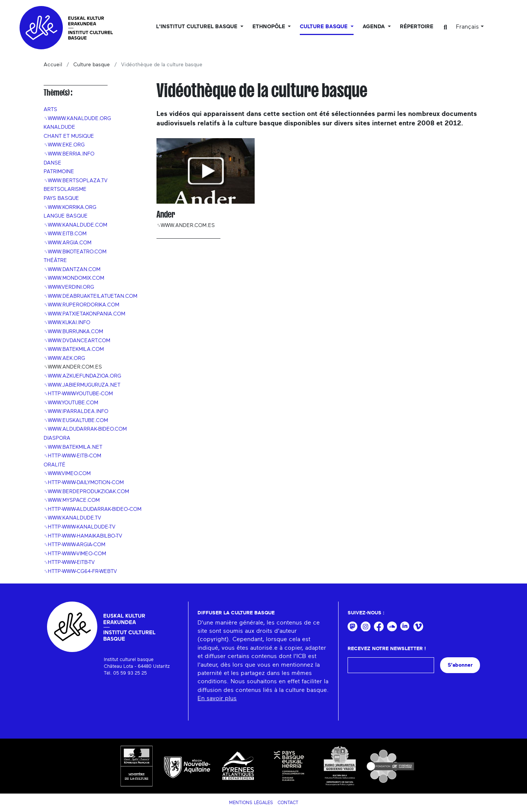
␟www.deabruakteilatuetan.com (90, 296)
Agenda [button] (374, 27)
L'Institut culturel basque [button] (197, 27)
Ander (166, 214)
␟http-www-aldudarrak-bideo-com (93, 509)
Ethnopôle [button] (270, 27)
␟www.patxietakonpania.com (84, 314)
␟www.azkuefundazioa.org (82, 376)
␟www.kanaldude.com (75, 225)
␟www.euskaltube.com (76, 420)
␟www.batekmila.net (73, 447)
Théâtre (55, 261)
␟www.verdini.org (69, 287)
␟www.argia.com (68, 243)
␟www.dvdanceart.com (77, 341)
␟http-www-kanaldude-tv (80, 527)
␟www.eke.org (64, 145)
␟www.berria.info (69, 154)
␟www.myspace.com (72, 500)
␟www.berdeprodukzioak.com (86, 492)
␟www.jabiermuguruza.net (82, 385)
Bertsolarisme (65, 189)
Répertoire (417, 27)
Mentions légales (251, 803)
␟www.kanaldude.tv (72, 518)
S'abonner (460, 665)
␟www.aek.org (64, 358)
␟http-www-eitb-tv (69, 562)
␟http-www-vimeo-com (75, 554)
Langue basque (66, 216)
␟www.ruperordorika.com (81, 305)
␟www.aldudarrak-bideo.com (85, 429)
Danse (52, 163)
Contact (288, 803)
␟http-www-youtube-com (78, 394)
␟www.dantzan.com (72, 270)
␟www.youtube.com (71, 403)
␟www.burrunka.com (73, 332)
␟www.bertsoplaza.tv (76, 181)
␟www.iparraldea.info (76, 411)
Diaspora (57, 438)
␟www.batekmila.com (74, 349)
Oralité (55, 465)
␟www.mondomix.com (74, 278)
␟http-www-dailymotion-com (84, 483)
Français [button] (467, 27)
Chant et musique (69, 136)
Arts (50, 110)
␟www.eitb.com (65, 234)
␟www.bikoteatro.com (75, 252)
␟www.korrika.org (70, 207)
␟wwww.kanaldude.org (77, 119)
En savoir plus (217, 698)
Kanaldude (59, 127)
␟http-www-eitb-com (72, 456)
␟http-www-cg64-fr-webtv (80, 571)
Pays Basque (61, 198)
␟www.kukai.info (67, 323)
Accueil (53, 65)
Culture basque (92, 65)
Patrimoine (59, 172)
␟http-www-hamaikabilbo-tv (83, 536)
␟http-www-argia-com (74, 545)
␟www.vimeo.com (67, 474)
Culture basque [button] (324, 27)
